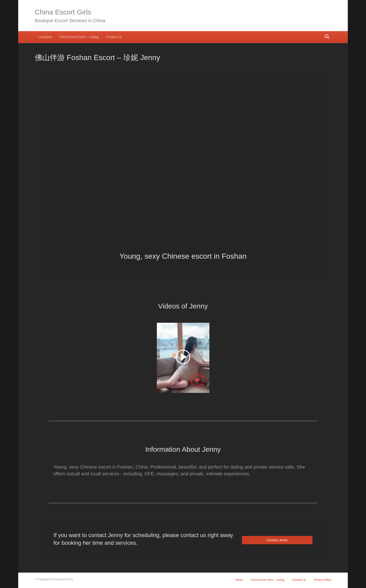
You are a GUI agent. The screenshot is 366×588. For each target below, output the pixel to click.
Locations (45, 37)
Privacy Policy (322, 580)
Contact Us (114, 37)
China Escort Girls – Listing (79, 37)
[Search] (327, 37)
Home (239, 580)
